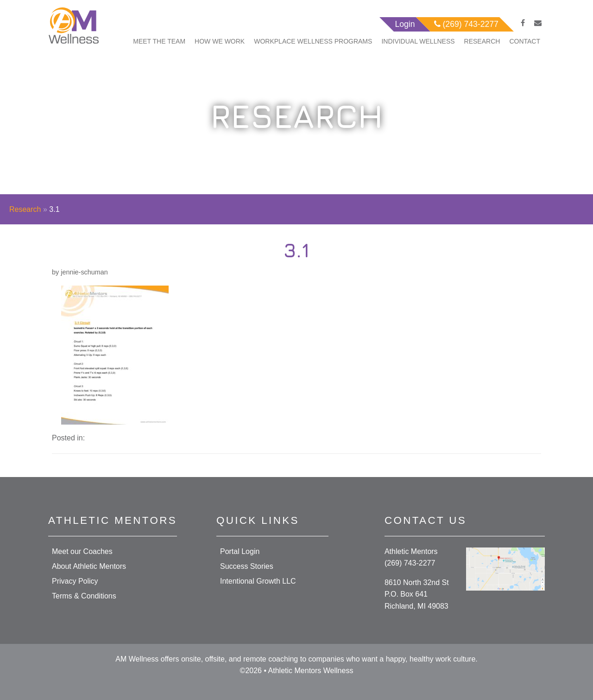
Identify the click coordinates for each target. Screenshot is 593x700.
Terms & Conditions (84, 596)
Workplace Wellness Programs (313, 41)
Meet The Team (159, 41)
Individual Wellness (418, 41)
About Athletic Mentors (89, 566)
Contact (525, 41)
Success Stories (247, 566)
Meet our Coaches (82, 551)
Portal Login (240, 551)
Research (482, 41)
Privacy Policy (75, 581)
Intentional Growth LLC (258, 581)
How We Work (220, 41)
